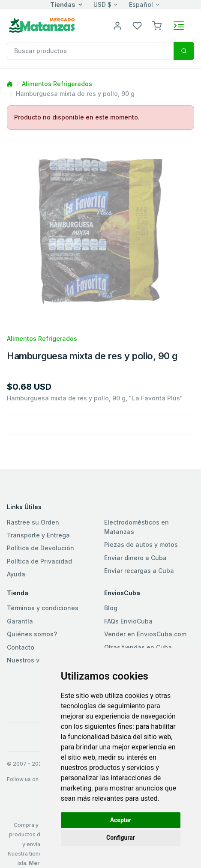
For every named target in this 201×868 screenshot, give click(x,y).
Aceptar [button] (121, 820)
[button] (157, 25)
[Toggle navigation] (179, 26)
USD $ (102, 4)
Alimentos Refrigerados (57, 84)
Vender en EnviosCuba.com (145, 634)
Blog (111, 608)
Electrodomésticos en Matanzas (136, 527)
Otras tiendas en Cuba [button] (138, 647)
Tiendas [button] (63, 4)
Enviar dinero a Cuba (135, 558)
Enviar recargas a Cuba (139, 571)
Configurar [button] (121, 838)
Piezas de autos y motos (141, 544)
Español (141, 4)
